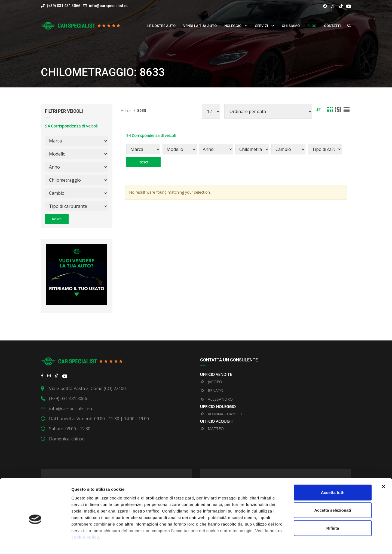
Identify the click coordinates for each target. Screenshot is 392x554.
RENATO (212, 390)
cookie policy (85, 515)
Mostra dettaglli (283, 543)
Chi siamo (291, 26)
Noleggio (233, 26)
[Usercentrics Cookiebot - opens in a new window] (35, 543)
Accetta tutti (333, 471)
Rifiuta (333, 506)
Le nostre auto (161, 26)
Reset (57, 219)
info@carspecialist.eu (109, 6)
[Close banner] (384, 465)
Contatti (332, 26)
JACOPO (211, 382)
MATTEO (212, 429)
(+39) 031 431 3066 (61, 6)
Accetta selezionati (333, 488)
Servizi (262, 26)
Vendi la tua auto (200, 26)
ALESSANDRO (216, 399)
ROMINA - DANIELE (221, 414)
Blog (312, 26)
